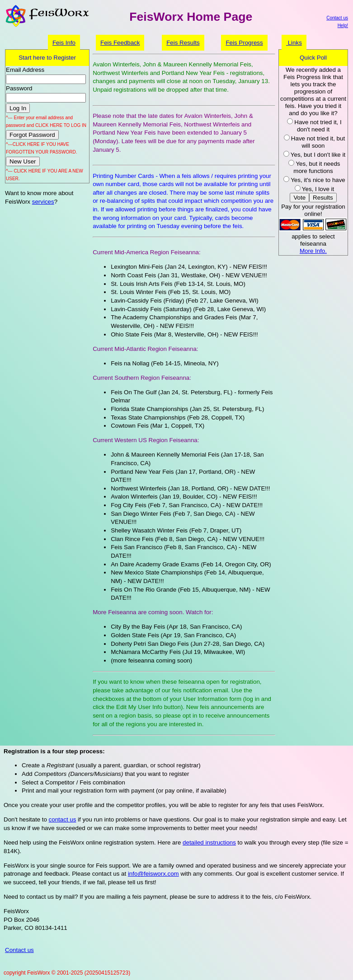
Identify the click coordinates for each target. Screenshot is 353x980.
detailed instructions (209, 842)
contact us (63, 819)
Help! (343, 26)
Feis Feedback (120, 43)
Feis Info (64, 43)
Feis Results (183, 43)
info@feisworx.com (153, 874)
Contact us (337, 18)
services (43, 202)
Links (294, 43)
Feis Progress (244, 43)
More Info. (313, 251)
